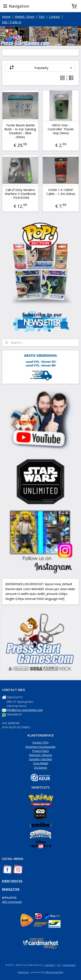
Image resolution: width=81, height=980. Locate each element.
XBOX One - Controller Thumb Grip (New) (61, 129)
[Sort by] (41, 68)
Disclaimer (40, 768)
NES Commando (12, 902)
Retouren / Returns (41, 755)
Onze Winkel (41, 763)
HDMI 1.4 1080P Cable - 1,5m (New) (61, 192)
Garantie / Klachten (40, 759)
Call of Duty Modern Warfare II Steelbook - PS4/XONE (20, 194)
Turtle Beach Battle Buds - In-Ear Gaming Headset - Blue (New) (20, 131)
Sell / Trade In (12, 22)
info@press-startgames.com (25, 710)
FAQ (42, 17)
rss (59, 965)
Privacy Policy (41, 751)
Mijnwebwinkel (55, 972)
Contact (55, 17)
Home (6, 17)
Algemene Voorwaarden (40, 747)
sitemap (50, 965)
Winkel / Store (25, 17)
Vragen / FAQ (40, 742)
